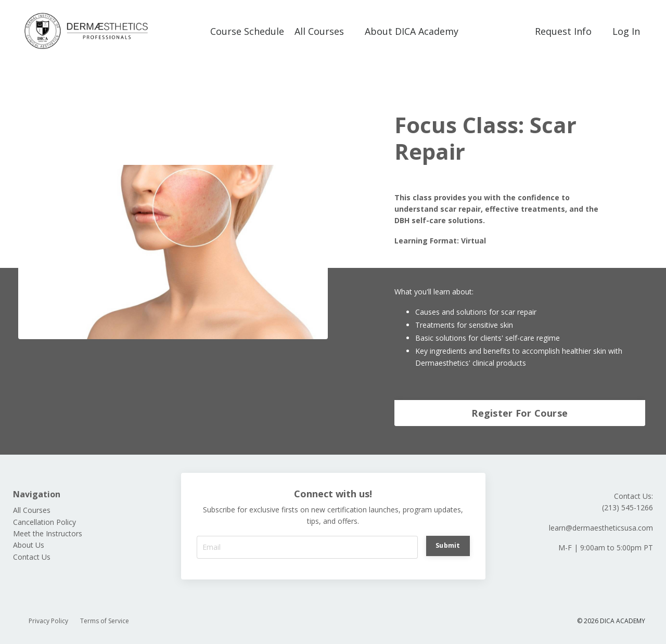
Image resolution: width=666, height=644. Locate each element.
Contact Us (32, 557)
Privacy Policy (48, 621)
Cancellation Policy (44, 522)
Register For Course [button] (520, 413)
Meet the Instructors (48, 533)
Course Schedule (247, 31)
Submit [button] (448, 545)
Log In (626, 31)
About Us (29, 545)
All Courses (319, 31)
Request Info (563, 31)
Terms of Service (105, 621)
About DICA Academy (412, 31)
